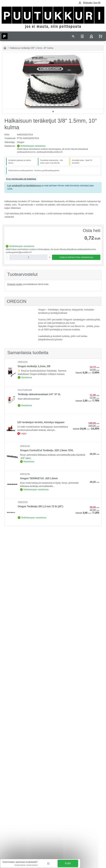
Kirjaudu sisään (15, 284)
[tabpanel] (53, 81)
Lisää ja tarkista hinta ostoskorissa (76, 257)
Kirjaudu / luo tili (92, 3)
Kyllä (68, 863)
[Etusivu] (5, 48)
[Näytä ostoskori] (101, 36)
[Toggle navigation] (73, 36)
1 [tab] (53, 112)
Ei (49, 863)
